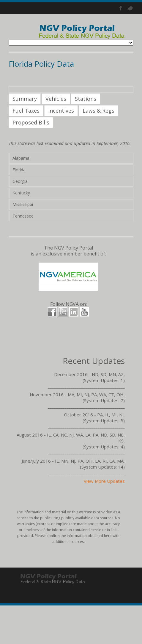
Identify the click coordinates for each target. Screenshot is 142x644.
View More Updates (104, 481)
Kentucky (21, 193)
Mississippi (23, 204)
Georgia (20, 181)
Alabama (21, 158)
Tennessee (23, 216)
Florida (19, 170)
